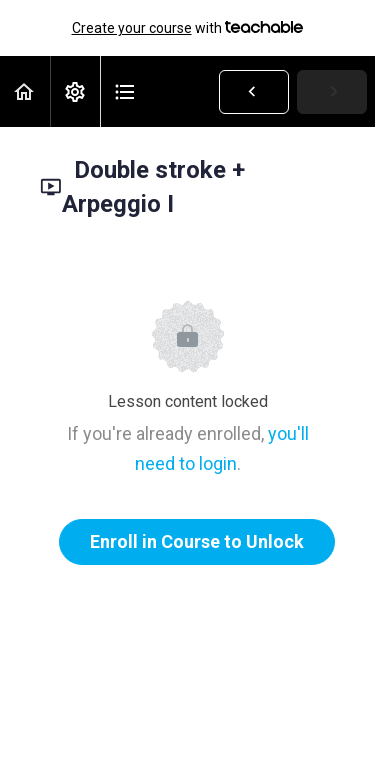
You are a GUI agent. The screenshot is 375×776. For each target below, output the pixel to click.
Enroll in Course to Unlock (197, 541)
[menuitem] (75, 91)
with (188, 28)
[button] (25, 91)
